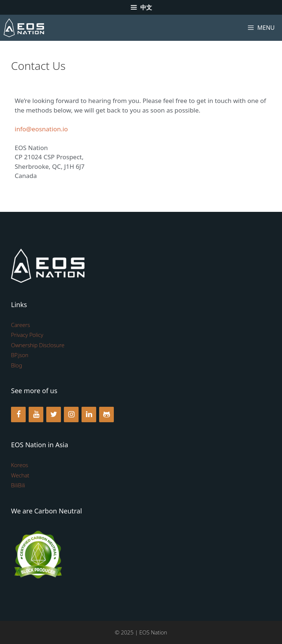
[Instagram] (71, 414)
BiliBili (18, 485)
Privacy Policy (27, 335)
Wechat (20, 475)
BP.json (20, 355)
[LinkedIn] (89, 414)
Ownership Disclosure (38, 345)
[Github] (106, 414)
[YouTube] (36, 414)
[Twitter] (54, 414)
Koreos (20, 465)
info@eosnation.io (41, 129)
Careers (21, 325)
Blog (17, 365)
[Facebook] (18, 414)
